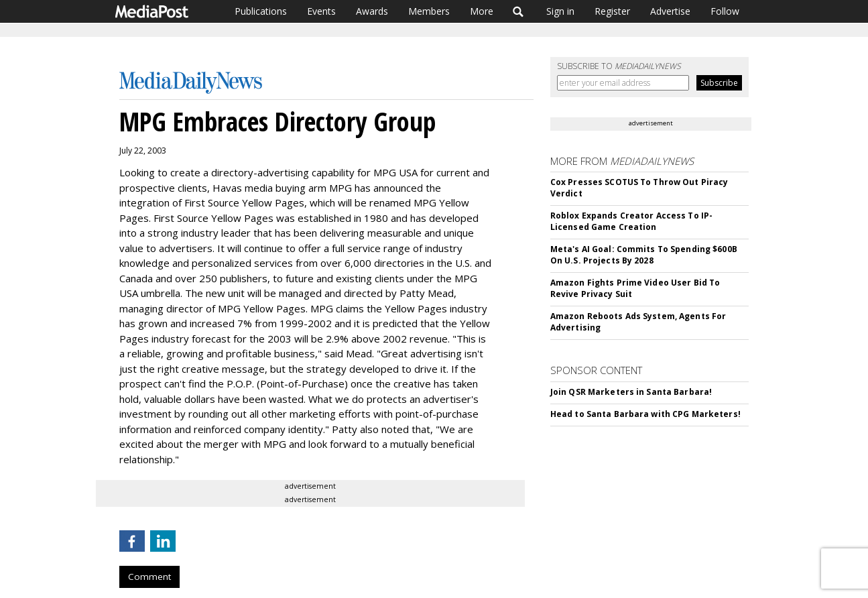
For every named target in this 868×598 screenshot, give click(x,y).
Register (612, 11)
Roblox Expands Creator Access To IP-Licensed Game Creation (631, 221)
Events (321, 11)
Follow (725, 11)
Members (429, 11)
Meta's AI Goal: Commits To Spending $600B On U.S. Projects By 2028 (644, 255)
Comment (149, 577)
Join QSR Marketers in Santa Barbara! (631, 392)
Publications (261, 11)
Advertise (670, 11)
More (482, 11)
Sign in (560, 11)
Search (518, 11)
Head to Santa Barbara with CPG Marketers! (645, 414)
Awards (372, 11)
